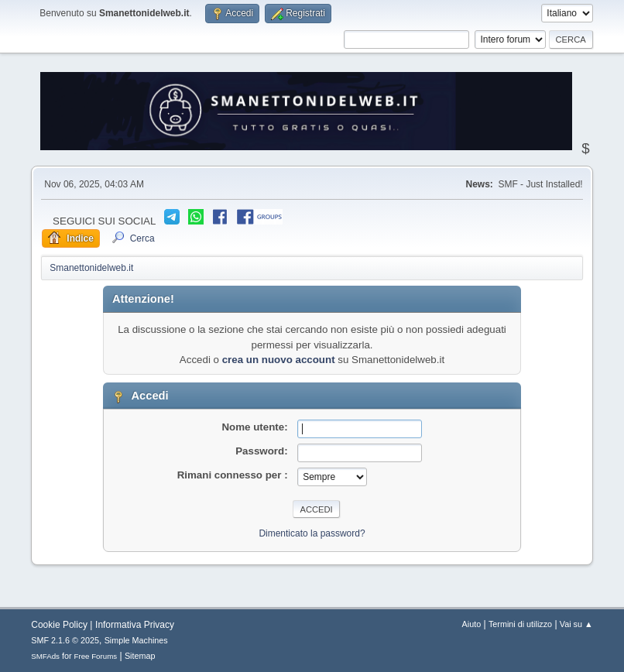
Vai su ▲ (576, 624)
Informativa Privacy (135, 625)
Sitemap (140, 656)
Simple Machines (136, 640)
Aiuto (472, 624)
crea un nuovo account (279, 360)
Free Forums (96, 656)
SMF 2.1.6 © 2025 (65, 640)
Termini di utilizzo (520, 624)
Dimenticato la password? (312, 533)
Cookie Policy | (62, 625)
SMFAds (45, 656)
